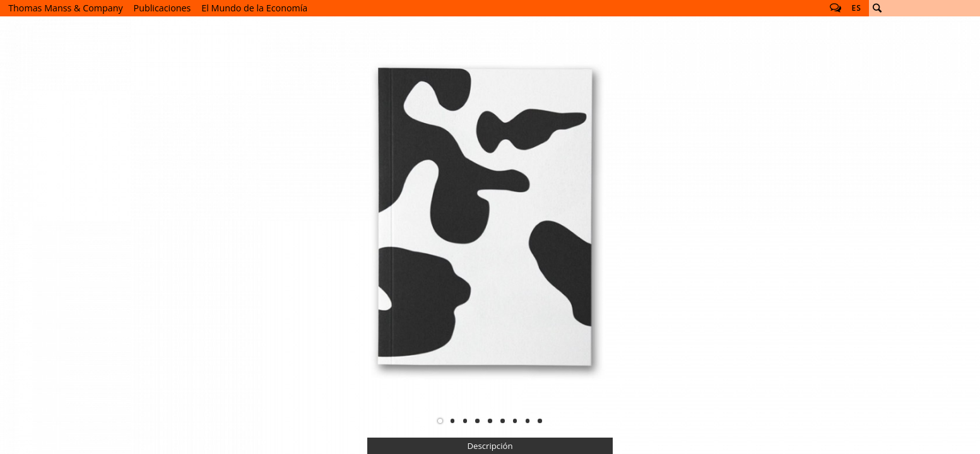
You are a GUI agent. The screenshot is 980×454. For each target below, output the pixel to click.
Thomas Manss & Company (65, 8)
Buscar (877, 8)
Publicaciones (162, 8)
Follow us (835, 8)
